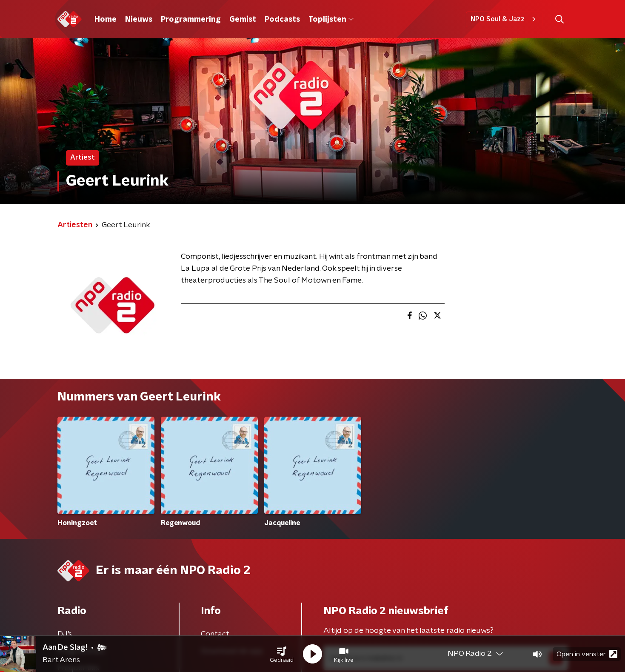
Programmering (191, 20)
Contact (215, 634)
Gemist (243, 20)
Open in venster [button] (587, 654)
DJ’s (65, 634)
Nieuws (139, 20)
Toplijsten (331, 20)
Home (106, 20)
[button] (282, 654)
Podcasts (282, 20)
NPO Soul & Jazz (504, 19)
